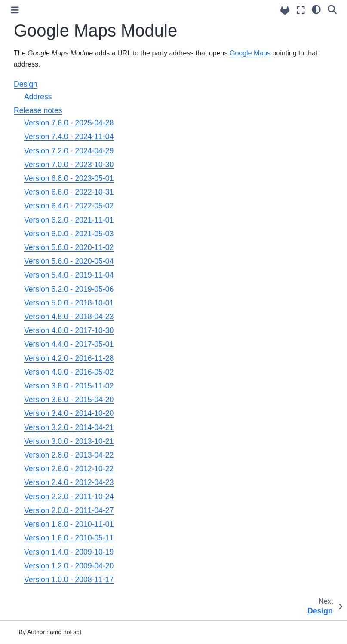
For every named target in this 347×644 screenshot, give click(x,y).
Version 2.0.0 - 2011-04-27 (69, 510)
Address (38, 97)
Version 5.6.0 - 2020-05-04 (69, 261)
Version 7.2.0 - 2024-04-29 (69, 151)
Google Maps (250, 53)
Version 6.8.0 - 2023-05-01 (69, 178)
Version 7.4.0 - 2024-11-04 (69, 137)
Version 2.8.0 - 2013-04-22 (69, 455)
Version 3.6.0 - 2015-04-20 (69, 400)
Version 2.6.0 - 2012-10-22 (69, 469)
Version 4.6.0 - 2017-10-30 (69, 330)
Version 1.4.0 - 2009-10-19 (69, 552)
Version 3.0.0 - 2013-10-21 (69, 441)
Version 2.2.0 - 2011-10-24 (69, 497)
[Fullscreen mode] (301, 10)
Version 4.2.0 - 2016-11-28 (69, 358)
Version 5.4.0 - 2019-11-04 (69, 275)
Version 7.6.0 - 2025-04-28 (69, 123)
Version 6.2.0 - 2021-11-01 (69, 220)
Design (26, 84)
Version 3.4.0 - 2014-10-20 (69, 413)
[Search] (332, 9)
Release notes (38, 110)
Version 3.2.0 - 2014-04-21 (69, 427)
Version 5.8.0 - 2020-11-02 (69, 247)
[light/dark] (316, 9)
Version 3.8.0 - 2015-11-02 (69, 386)
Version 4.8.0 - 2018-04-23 (69, 317)
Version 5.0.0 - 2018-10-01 (69, 303)
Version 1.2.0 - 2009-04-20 (69, 566)
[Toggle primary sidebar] (15, 10)
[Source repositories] (285, 11)
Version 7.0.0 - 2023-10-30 (69, 165)
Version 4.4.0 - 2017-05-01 (69, 344)
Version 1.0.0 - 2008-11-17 (69, 580)
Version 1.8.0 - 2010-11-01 (69, 524)
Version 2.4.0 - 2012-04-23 (69, 482)
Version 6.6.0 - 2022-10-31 (69, 192)
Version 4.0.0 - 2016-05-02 (69, 372)
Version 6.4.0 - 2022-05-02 (69, 206)
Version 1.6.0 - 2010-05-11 (69, 538)
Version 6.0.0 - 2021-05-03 (69, 234)
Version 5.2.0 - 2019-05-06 (69, 289)
